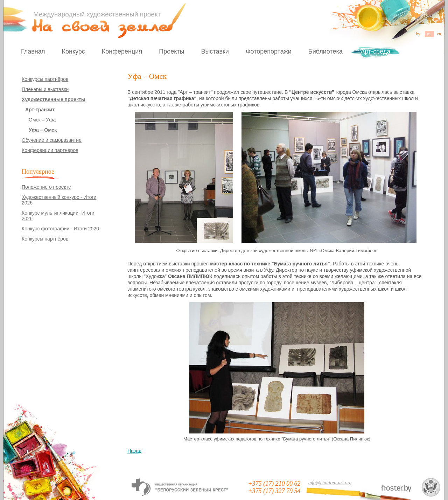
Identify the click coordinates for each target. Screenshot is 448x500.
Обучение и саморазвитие (52, 140)
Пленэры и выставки (45, 89)
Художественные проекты (54, 99)
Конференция (122, 51)
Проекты (171, 51)
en (439, 34)
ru (429, 34)
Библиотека (325, 51)
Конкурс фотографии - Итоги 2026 (60, 229)
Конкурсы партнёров (45, 79)
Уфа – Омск (43, 130)
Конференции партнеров (50, 150)
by (419, 34)
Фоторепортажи (269, 51)
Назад (134, 451)
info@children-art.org (330, 483)
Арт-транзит (40, 110)
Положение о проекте (46, 187)
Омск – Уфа (42, 120)
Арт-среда (375, 51)
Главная (33, 51)
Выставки (215, 51)
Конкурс (73, 51)
